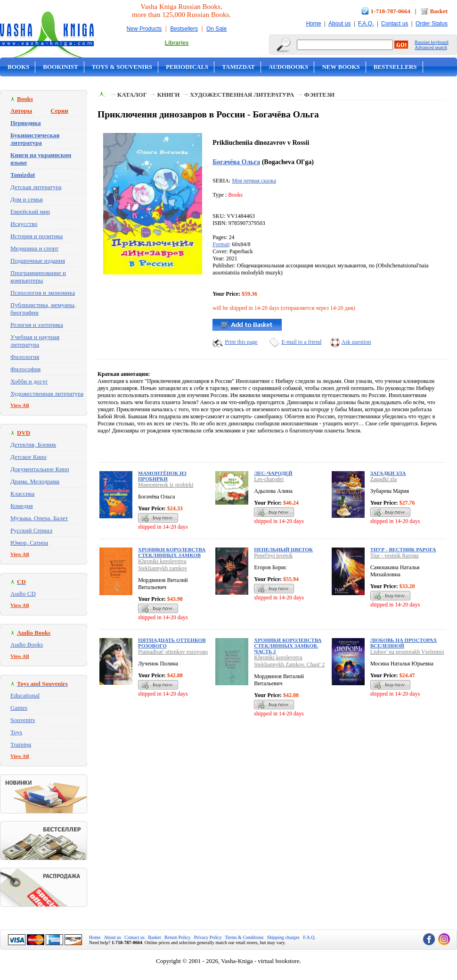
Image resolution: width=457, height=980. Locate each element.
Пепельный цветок (283, 549)
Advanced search (431, 47)
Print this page (241, 342)
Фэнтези (320, 95)
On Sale (216, 29)
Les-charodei (269, 479)
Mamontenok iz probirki (166, 485)
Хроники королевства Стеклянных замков (172, 552)
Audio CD (23, 594)
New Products (144, 29)
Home (313, 24)
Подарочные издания (38, 261)
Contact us (395, 24)
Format (221, 244)
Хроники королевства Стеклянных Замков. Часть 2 (288, 646)
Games (19, 708)
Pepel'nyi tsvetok (273, 556)
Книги (168, 95)
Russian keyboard (431, 42)
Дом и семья (27, 199)
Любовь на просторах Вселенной (404, 643)
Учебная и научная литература (35, 341)
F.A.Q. (366, 24)
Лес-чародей (273, 473)
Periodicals (187, 67)
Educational (25, 695)
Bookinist (60, 67)
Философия (25, 369)
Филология (25, 357)
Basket (439, 11)
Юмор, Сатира (29, 543)
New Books (341, 67)
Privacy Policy (208, 937)
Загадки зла (388, 473)
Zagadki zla (384, 479)
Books (18, 67)
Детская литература (36, 187)
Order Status (432, 24)
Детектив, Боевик (33, 444)
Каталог (132, 95)
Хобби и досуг (29, 381)
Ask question (356, 342)
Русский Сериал (31, 530)
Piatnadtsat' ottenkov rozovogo (173, 652)
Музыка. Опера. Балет (39, 518)
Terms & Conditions (245, 937)
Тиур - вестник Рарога (403, 549)
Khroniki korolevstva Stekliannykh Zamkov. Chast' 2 (289, 661)
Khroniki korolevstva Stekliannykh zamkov (163, 565)
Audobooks (289, 67)
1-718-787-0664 (391, 11)
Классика (22, 494)
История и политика (37, 236)
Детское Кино (29, 457)
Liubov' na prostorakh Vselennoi (407, 652)
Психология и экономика (43, 293)
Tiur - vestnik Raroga (395, 556)
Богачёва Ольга (236, 162)
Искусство (24, 224)
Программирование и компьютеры (38, 277)
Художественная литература (47, 394)
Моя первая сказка (254, 181)
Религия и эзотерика (37, 325)
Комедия (22, 506)
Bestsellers (184, 29)
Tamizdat (238, 67)
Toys (16, 732)
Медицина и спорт (34, 248)
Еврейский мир (30, 212)
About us (339, 24)
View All (20, 405)
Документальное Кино (40, 469)
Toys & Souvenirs (122, 67)
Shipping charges (283, 937)
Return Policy (177, 937)
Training (21, 744)
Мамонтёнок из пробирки (162, 476)
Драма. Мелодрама (35, 481)
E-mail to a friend (301, 342)
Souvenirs (23, 720)
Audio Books (27, 644)
